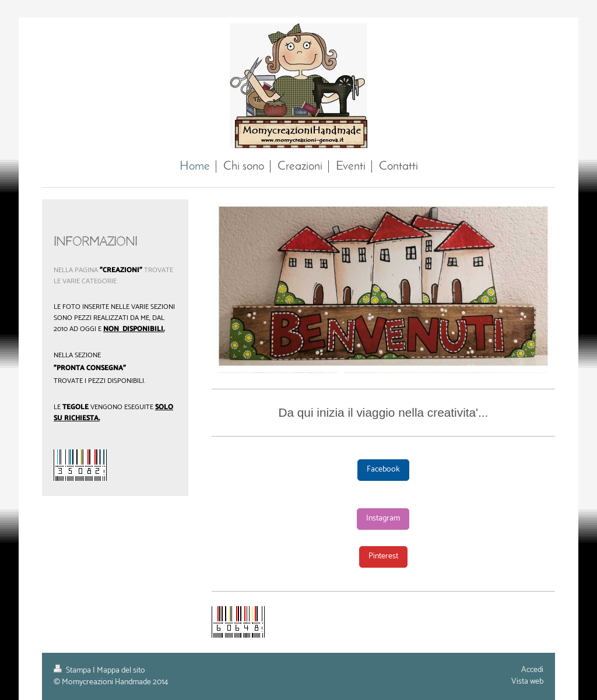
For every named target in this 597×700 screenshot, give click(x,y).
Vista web (527, 682)
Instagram (383, 518)
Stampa (73, 671)
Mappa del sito (121, 671)
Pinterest (383, 556)
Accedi (532, 670)
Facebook (383, 469)
